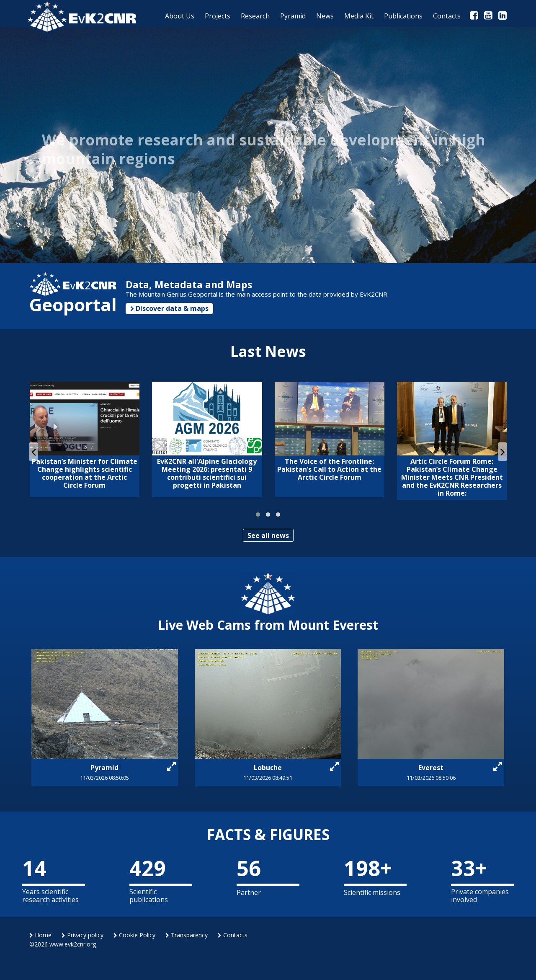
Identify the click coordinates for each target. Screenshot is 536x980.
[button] (258, 515)
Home (40, 935)
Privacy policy (82, 935)
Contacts (233, 935)
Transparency (187, 935)
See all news (268, 535)
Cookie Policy (134, 935)
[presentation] (33, 451)
